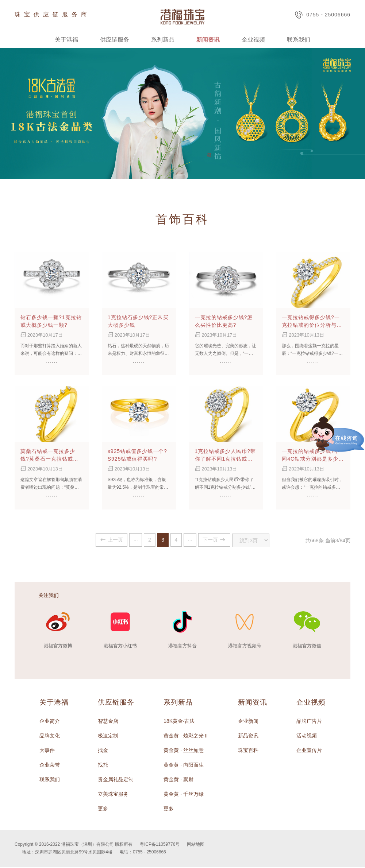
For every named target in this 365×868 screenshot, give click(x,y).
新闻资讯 (208, 40)
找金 (103, 751)
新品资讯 (248, 737)
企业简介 (50, 722)
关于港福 (66, 40)
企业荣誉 (50, 766)
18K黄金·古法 (179, 722)
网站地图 (196, 845)
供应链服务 (115, 40)
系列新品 (163, 40)
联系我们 (299, 40)
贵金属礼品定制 (116, 780)
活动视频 (307, 737)
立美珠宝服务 (113, 795)
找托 (103, 766)
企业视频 (253, 40)
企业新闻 (248, 722)
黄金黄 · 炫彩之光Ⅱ (186, 737)
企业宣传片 (309, 751)
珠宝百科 (248, 751)
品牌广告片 (309, 722)
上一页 (93, 540)
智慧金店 (108, 722)
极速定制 (108, 737)
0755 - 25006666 (322, 15)
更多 (103, 810)
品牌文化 (50, 737)
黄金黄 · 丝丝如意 (184, 751)
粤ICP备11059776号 (160, 845)
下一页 (226, 540)
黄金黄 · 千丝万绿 (184, 795)
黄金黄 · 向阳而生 (184, 766)
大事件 (47, 751)
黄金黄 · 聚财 (178, 780)
